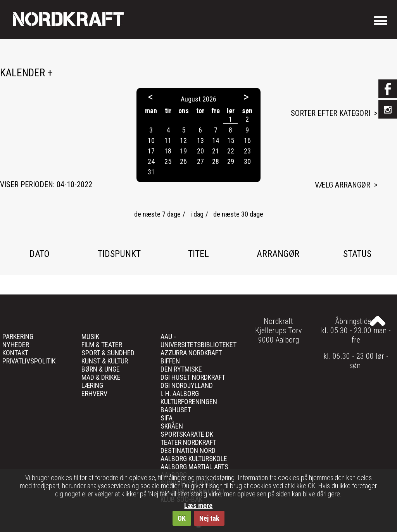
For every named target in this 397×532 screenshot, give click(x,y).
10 (151, 140)
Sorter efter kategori (331, 113)
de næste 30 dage (238, 214)
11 (168, 140)
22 (231, 151)
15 (231, 140)
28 (216, 161)
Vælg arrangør (343, 185)
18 (168, 151)
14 (216, 140)
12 (183, 140)
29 (231, 161)
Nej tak (209, 518)
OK (182, 518)
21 (216, 151)
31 (151, 172)
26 (183, 161)
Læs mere (198, 505)
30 (247, 161)
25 (168, 161)
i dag (197, 214)
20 (200, 151)
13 (200, 140)
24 (151, 161)
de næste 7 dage (157, 214)
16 (247, 140)
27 (200, 161)
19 (183, 151)
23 (247, 151)
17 (151, 151)
